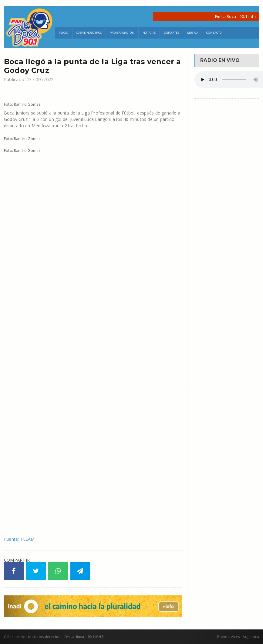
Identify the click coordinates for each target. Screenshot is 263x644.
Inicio (64, 33)
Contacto (214, 33)
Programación (122, 33)
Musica (193, 33)
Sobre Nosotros (89, 33)
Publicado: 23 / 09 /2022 (29, 79)
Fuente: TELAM (19, 539)
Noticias (149, 33)
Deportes (171, 33)
